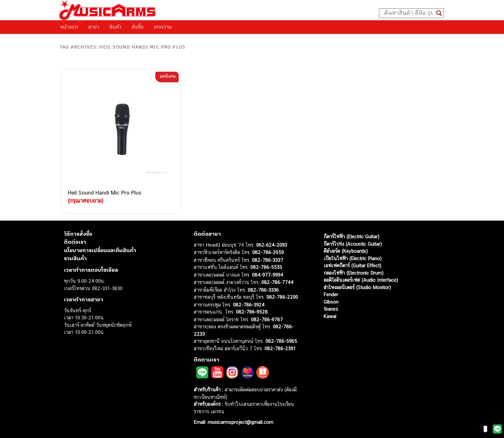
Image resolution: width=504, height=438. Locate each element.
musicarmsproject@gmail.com (240, 422)
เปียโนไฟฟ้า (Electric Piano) (353, 258)
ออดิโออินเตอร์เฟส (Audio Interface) (361, 280)
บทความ (163, 27)
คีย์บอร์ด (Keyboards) (346, 251)
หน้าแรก (69, 27)
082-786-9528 (252, 312)
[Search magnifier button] (439, 13)
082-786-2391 (280, 348)
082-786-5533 (266, 267)
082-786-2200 (282, 297)
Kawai (330, 316)
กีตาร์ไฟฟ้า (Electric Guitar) (351, 237)
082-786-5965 (281, 341)
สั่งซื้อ (138, 27)
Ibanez (331, 309)
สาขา (94, 27)
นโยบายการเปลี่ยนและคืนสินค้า (100, 250)
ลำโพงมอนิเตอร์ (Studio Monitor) (357, 287)
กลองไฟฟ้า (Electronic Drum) (354, 273)
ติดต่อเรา (75, 242)
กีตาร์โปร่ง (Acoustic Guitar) (353, 244)
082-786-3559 (268, 252)
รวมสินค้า (75, 258)
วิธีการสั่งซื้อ (78, 234)
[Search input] (409, 13)
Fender (331, 294)
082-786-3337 (268, 260)
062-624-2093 (272, 245)
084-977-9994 (268, 275)
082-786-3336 (263, 290)
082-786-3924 (249, 305)
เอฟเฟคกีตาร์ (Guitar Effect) (352, 265)
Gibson (331, 302)
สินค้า (115, 27)
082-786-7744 (277, 282)
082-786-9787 (267, 319)
